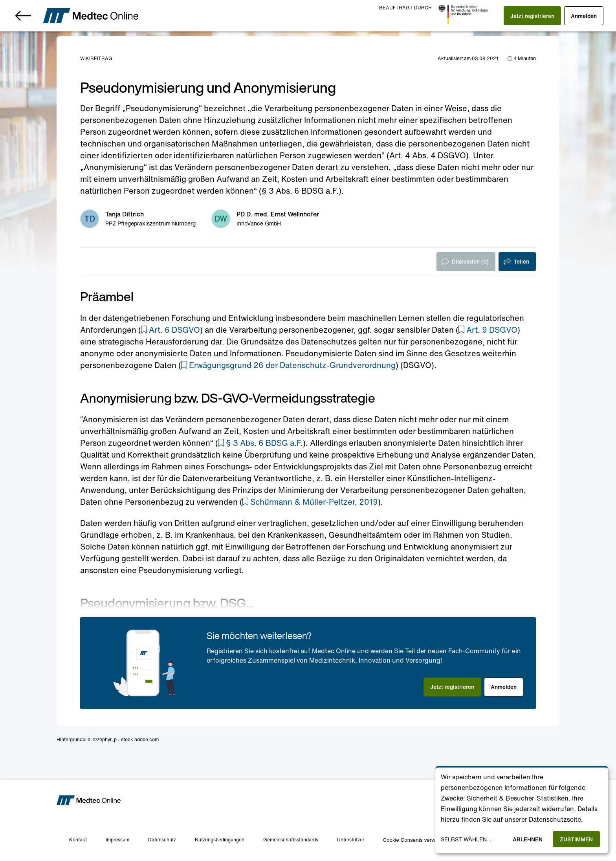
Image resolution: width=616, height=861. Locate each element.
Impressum (117, 840)
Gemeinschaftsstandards (291, 840)
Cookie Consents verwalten (415, 840)
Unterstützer (351, 840)
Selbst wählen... (466, 839)
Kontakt (78, 840)
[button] (532, 16)
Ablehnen (528, 839)
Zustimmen (576, 839)
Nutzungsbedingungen (220, 840)
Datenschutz (162, 840)
